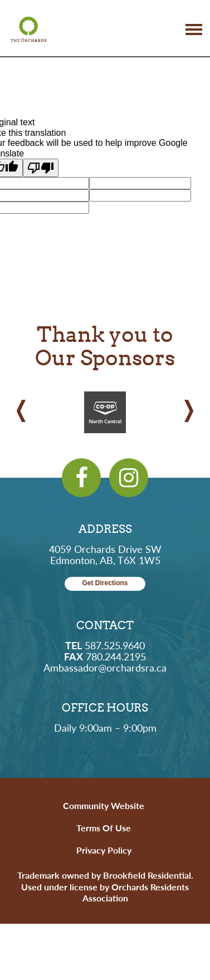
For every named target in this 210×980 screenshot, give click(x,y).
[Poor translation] (41, 168)
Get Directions (105, 583)
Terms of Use (104, 828)
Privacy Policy (104, 850)
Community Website (104, 805)
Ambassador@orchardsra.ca (105, 667)
